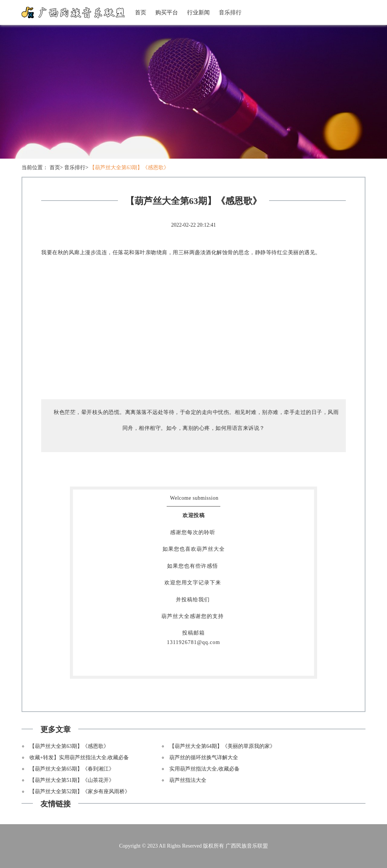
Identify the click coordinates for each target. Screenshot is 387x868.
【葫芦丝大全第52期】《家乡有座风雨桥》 (80, 792)
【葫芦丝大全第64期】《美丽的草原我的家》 (222, 746)
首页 (141, 12)
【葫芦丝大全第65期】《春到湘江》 (72, 769)
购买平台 (167, 12)
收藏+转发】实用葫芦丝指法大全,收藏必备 (79, 758)
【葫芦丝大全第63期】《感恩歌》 (129, 168)
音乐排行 (230, 12)
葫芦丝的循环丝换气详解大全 (204, 758)
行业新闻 (198, 12)
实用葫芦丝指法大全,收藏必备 (204, 769)
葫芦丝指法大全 (188, 780)
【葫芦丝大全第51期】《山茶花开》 (72, 780)
